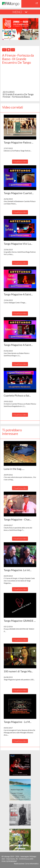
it (37, 3)
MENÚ (20, 12)
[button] (20, 127)
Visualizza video (20, 162)
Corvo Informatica (32, 864)
